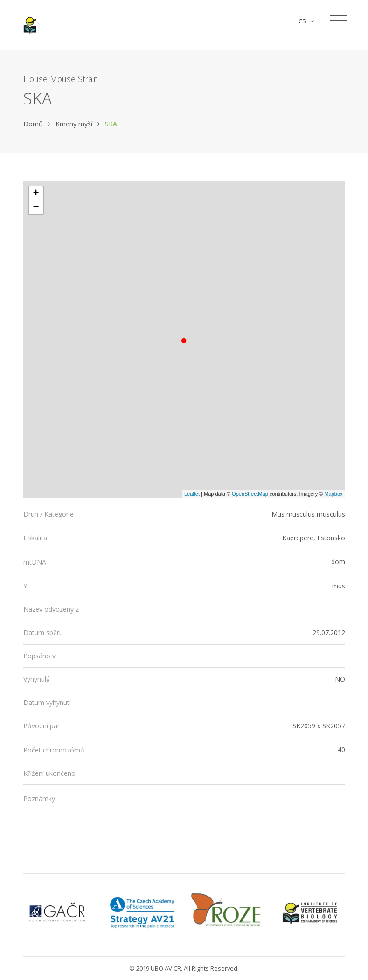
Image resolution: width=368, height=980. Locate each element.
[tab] (184, 514)
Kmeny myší (74, 124)
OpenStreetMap (250, 494)
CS (306, 21)
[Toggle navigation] (339, 21)
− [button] (36, 207)
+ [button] (36, 193)
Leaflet (192, 494)
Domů (33, 124)
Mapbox (333, 494)
